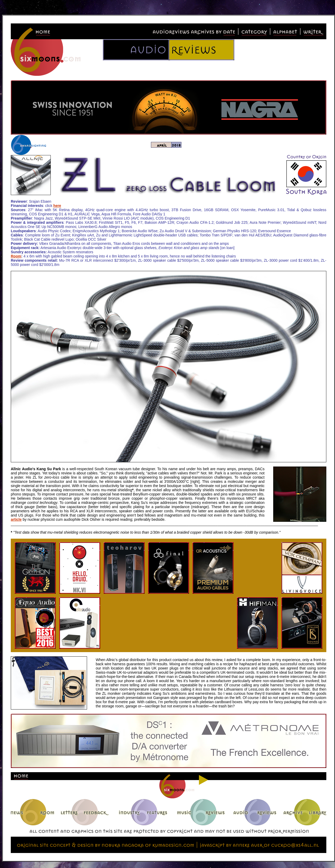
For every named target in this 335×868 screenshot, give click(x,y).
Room (16, 256)
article (16, 519)
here (57, 206)
